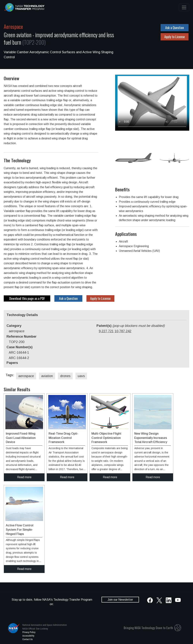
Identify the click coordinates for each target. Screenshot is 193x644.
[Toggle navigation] (184, 7)
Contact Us (27, 639)
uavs (81, 376)
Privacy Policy (29, 632)
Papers (12, 363)
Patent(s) (131, 326)
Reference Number (22, 337)
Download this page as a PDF (27, 298)
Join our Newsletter (120, 600)
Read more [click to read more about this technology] (24, 477)
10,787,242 (123, 331)
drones (65, 376)
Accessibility (28, 636)
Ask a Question (175, 28)
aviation (47, 376)
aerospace (26, 376)
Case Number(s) (19, 347)
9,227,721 (106, 331)
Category (14, 326)
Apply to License (175, 37)
